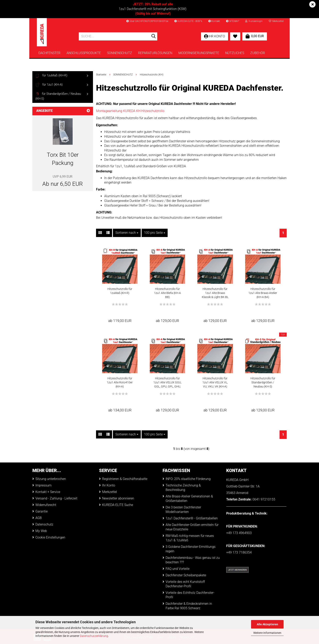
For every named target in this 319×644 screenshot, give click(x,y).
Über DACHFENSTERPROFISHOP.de (147, 21)
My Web (41, 531)
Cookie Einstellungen (50, 537)
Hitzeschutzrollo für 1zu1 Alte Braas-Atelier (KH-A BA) (263, 293)
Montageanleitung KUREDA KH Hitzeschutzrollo (130, 111)
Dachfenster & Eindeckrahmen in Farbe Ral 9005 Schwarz (189, 606)
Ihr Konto (109, 485)
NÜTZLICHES (235, 53)
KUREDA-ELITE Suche (118, 505)
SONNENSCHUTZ (120, 53)
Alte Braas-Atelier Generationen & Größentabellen (189, 499)
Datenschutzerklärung (94, 636)
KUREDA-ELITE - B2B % (188, 21)
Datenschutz (44, 524)
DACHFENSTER (49, 53)
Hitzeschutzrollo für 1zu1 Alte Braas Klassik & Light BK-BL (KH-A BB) (215, 293)
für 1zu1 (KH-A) (49, 85)
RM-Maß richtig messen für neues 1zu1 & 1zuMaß (190, 538)
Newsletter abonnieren (118, 498)
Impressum (43, 485)
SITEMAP (233, 21)
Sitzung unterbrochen (51, 479)
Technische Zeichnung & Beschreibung (183, 488)
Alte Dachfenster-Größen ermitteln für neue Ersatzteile (192, 527)
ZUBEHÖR (258, 53)
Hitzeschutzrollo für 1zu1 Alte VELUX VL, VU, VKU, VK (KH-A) (215, 382)
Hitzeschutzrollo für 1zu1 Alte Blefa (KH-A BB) (167, 293)
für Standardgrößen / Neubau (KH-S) (58, 96)
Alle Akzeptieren (267, 624)
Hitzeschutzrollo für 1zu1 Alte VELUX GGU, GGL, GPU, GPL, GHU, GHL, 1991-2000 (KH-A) (167, 383)
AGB (39, 518)
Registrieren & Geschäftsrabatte (125, 479)
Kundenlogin (254, 21)
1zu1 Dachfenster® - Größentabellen (192, 518)
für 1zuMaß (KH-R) (51, 76)
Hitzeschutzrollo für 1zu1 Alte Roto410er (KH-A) (120, 382)
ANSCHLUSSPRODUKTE (84, 53)
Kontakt (214, 21)
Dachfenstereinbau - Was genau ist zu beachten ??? (193, 560)
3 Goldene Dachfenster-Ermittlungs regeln (191, 549)
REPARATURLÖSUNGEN (155, 53)
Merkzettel (276, 21)
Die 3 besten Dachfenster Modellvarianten (183, 510)
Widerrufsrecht (46, 505)
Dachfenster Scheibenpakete (186, 575)
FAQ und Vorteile (178, 569)
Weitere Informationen (267, 633)
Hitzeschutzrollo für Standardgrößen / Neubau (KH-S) (263, 382)
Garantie (42, 511)
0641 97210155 (264, 499)
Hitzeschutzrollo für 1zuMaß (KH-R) (120, 291)
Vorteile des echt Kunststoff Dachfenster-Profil (185, 584)
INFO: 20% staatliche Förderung (188, 479)
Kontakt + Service (48, 492)
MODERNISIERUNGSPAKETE (199, 53)
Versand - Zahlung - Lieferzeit (56, 498)
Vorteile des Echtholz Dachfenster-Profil (190, 595)
